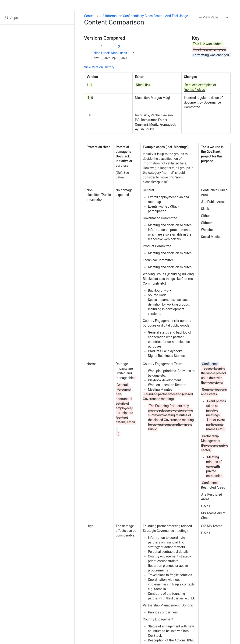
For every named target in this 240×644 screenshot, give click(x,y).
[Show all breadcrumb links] (100, 16)
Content (90, 16)
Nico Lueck (102, 53)
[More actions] (226, 17)
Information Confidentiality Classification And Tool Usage (147, 16)
